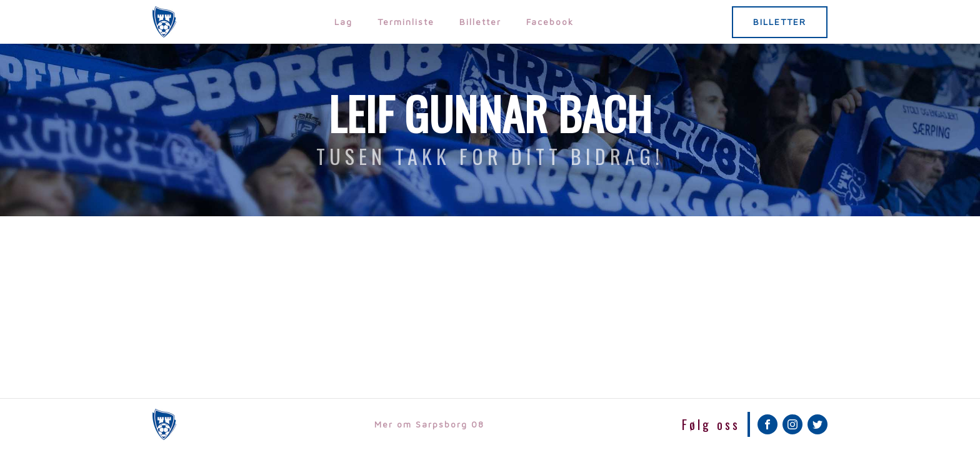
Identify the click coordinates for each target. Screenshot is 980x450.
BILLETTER (780, 22)
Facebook (550, 22)
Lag (343, 22)
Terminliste (406, 22)
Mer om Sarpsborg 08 (429, 424)
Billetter (480, 22)
